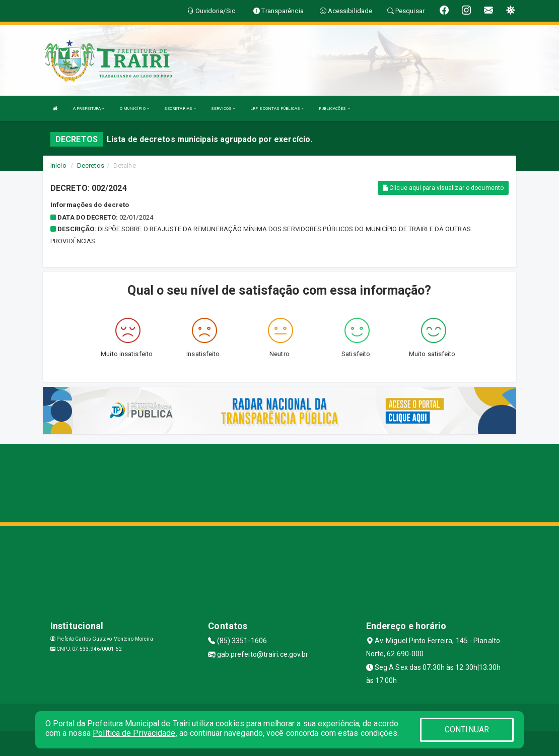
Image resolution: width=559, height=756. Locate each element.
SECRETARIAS (180, 109)
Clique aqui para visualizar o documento (443, 188)
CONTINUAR (467, 730)
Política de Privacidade (134, 733)
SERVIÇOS (223, 109)
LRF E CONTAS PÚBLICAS (277, 109)
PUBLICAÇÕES (334, 109)
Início (58, 165)
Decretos (91, 165)
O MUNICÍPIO (134, 109)
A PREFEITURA (89, 109)
